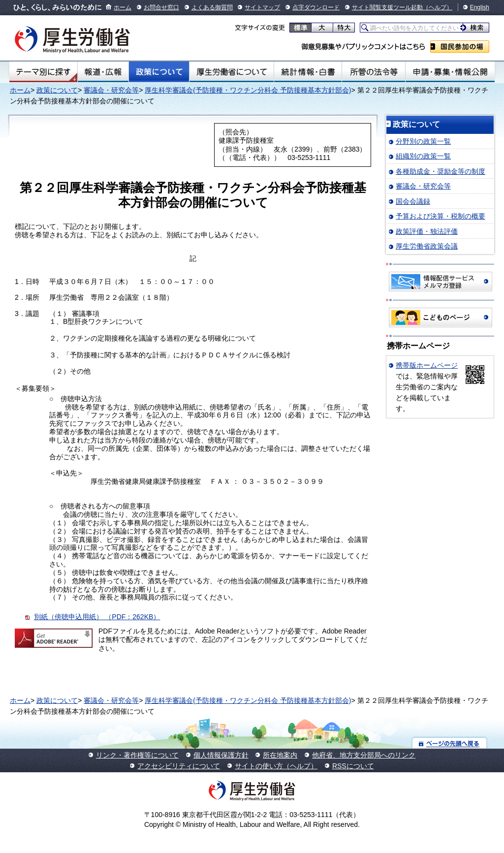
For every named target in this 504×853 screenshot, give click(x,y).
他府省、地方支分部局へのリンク (364, 755)
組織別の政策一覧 (423, 156)
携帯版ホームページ (427, 365)
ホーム (123, 7)
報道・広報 (103, 72)
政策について (159, 72)
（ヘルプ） (438, 7)
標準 (300, 28)
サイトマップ (262, 7)
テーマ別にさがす (43, 72)
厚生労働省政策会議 (427, 246)
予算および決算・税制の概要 (441, 216)
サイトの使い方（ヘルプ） (276, 766)
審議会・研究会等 (111, 90)
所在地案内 (280, 755)
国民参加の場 (460, 47)
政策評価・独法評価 (427, 231)
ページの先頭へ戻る (450, 743)
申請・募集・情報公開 (450, 72)
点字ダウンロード (316, 7)
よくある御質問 (212, 7)
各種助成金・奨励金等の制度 (441, 171)
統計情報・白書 (308, 72)
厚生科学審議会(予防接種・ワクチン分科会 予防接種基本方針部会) (248, 90)
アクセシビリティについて (179, 766)
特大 (344, 28)
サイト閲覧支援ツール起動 (387, 7)
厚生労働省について (232, 72)
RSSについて (353, 766)
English (480, 7)
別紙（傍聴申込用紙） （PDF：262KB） (97, 617)
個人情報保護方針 (221, 755)
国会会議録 (413, 201)
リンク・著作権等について (137, 755)
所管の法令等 (373, 72)
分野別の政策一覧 (423, 141)
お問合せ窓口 (161, 7)
